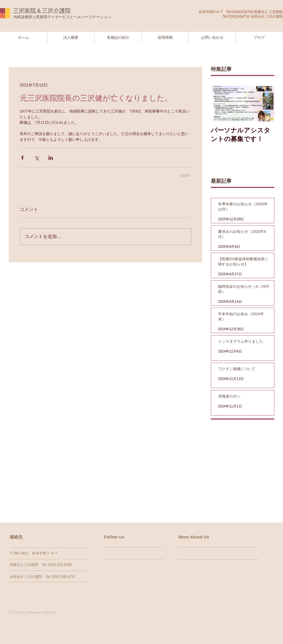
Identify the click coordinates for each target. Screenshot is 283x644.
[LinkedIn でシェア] (51, 158)
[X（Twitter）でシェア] (37, 158)
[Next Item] (265, 104)
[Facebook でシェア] (22, 158)
